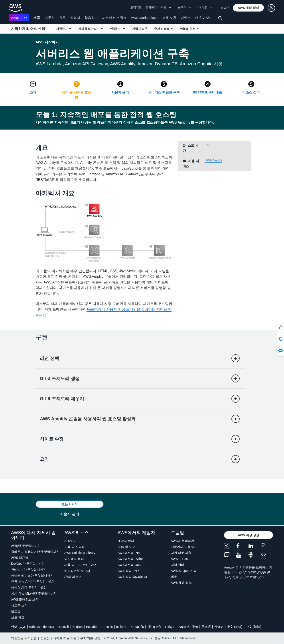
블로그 (16, 611)
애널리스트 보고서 (77, 571)
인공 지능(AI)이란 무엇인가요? (32, 582)
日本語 (206, 627)
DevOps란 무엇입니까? (27, 564)
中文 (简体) (235, 627)
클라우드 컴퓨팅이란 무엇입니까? (35, 552)
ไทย (195, 627)
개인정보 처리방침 (24, 638)
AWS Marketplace (144, 18)
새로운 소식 (19, 605)
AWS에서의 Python (131, 559)
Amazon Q (19, 18)
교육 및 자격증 (75, 547)
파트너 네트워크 (114, 18)
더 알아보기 (204, 18)
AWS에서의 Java (129, 565)
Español (92, 627)
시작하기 (71, 541)
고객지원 (136, 7)
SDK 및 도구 (126, 547)
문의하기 (151, 7)
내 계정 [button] (206, 7)
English (77, 627)
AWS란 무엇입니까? (25, 546)
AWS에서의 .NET (130, 553)
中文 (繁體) (253, 627)
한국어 (219, 627)
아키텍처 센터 (74, 559)
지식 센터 (177, 565)
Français (107, 627)
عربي (22, 627)
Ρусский (183, 627)
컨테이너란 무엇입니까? (28, 570)
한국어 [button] (185, 7)
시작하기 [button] (63, 29)
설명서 (75, 18)
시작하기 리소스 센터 (28, 29)
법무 (174, 577)
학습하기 (91, 18)
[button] (248, 8)
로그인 (225, 8)
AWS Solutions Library (80, 553)
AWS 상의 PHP (128, 571)
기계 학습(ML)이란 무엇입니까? (33, 594)
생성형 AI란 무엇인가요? (28, 588)
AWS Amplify (214, 160)
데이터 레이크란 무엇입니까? (32, 576)
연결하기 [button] (117, 29)
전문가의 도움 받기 (184, 547)
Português (137, 627)
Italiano (121, 627)
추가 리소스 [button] (163, 29)
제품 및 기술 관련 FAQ (80, 565)
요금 (62, 18)
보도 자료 (18, 617)
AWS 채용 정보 (181, 583)
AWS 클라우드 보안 (25, 599)
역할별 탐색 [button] (189, 29)
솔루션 (50, 18)
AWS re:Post (180, 559)
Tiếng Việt (154, 627)
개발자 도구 (140, 29)
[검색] (221, 19)
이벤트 (186, 18)
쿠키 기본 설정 (90, 638)
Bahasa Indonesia (42, 627)
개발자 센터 (126, 541)
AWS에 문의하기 (182, 541)
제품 (37, 18)
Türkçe (169, 627)
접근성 (45, 638)
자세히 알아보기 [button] (90, 29)
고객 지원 (169, 18)
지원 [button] (166, 7)
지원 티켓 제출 (181, 553)
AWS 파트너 (73, 577)
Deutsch (63, 627)
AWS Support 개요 (184, 571)
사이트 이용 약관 (65, 638)
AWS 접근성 (20, 558)
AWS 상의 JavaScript (132, 577)
